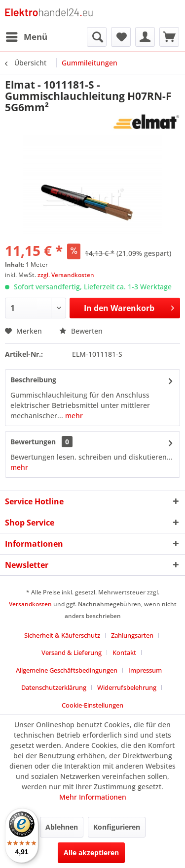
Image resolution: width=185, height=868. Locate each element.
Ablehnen (62, 827)
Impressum (145, 670)
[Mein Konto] (145, 37)
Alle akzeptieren (91, 852)
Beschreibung (33, 380)
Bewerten (81, 331)
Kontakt (124, 652)
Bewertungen (33, 442)
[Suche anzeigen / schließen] (97, 37)
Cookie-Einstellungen (92, 705)
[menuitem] (26, 37)
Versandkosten (30, 604)
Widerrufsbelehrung (127, 687)
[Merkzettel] (121, 37)
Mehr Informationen (93, 797)
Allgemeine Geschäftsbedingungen (67, 670)
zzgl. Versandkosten (66, 275)
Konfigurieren (117, 827)
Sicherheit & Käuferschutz (62, 635)
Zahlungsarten (132, 635)
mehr (73, 416)
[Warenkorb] (169, 37)
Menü (27, 36)
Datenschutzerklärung (54, 687)
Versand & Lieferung (72, 652)
